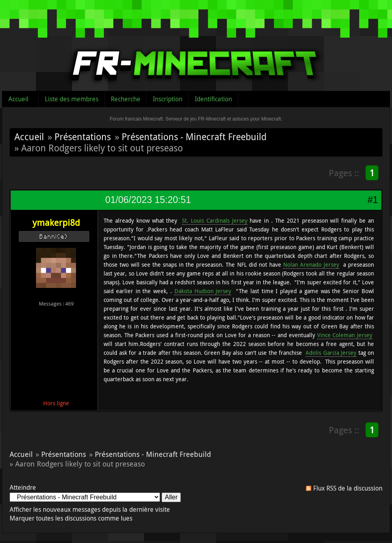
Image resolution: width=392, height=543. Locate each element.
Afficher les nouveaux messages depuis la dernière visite (90, 509)
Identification (213, 99)
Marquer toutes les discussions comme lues (71, 518)
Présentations (83, 137)
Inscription (168, 99)
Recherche (126, 99)
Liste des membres (72, 99)
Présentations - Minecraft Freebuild (194, 137)
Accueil (18, 99)
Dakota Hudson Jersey (203, 291)
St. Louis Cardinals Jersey (215, 220)
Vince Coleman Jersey (345, 335)
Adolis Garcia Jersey (331, 353)
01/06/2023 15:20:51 (148, 200)
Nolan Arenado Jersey (311, 264)
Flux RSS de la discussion (348, 488)
